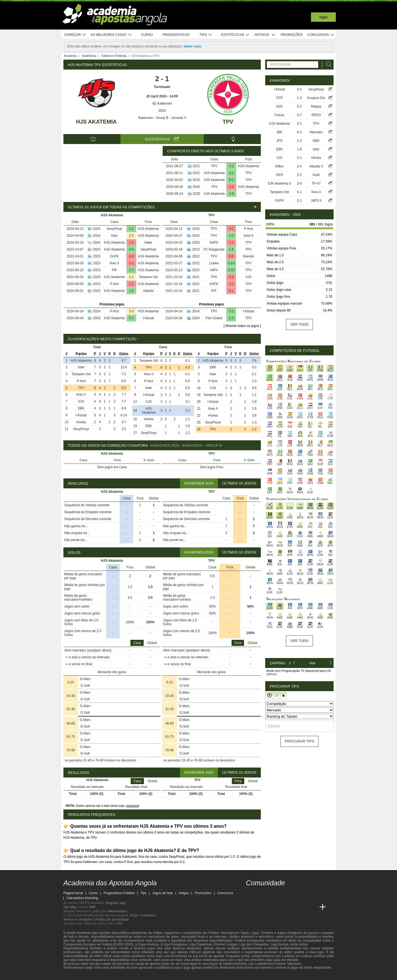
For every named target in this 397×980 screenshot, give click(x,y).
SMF (92, 907)
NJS (279, 106)
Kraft (316, 175)
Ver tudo (300, 324)
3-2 (231, 284)
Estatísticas (235, 35)
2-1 (131, 284)
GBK (316, 141)
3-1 (131, 263)
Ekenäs (248, 256)
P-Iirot (114, 284)
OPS (279, 175)
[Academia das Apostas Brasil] (271, 907)
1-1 (131, 277)
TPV (228, 122)
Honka (81, 422)
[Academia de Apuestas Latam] (302, 907)
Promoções (292, 35)
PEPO (316, 115)
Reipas (316, 106)
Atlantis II (316, 166)
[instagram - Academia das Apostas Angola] (292, 896)
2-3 (131, 270)
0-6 (231, 256)
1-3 (231, 318)
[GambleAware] (77, 975)
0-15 (231, 270)
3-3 (131, 311)
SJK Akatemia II (279, 183)
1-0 (231, 187)
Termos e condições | (80, 920)
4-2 (231, 173)
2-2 (131, 236)
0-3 (231, 277)
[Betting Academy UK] (312, 907)
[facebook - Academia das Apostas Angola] (281, 896)
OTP (279, 98)
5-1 (131, 318)
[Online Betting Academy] (281, 907)
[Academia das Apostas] (261, 907)
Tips (206, 35)
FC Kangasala (214, 249)
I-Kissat (148, 318)
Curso (147, 35)
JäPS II (316, 201)
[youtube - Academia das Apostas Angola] (271, 896)
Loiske (214, 263)
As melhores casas (111, 35)
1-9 (231, 249)
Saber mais (192, 46)
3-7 (299, 115)
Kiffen (279, 166)
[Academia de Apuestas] (292, 907)
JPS (279, 141)
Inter (114, 236)
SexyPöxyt (114, 229)
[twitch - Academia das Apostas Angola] (251, 896)
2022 (196, 256)
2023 (97, 249)
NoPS (214, 243)
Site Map (70, 907)
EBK (81, 408)
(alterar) (272, 674)
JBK (279, 132)
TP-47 (316, 183)
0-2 (231, 229)
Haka (148, 243)
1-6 (299, 149)
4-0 (131, 249)
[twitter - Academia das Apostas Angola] (261, 896)
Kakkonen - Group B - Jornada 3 (162, 118)
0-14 (231, 263)
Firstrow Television (288, 964)
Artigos (265, 35)
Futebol (213, 933)
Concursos (321, 35)
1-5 (131, 243)
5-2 (231, 180)
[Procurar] (327, 64)
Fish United (214, 318)
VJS (248, 277)
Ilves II (114, 263)
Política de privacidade (112, 920)
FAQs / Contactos (143, 915)
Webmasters (118, 911)
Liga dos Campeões (254, 944)
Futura (279, 115)
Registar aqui (116, 903)
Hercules (316, 132)
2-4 (299, 166)
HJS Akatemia (96, 122)
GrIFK (114, 256)
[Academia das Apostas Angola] (251, 907)
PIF (114, 270)
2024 (162, 111)
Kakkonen (162, 103)
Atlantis (148, 291)
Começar (75, 35)
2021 (196, 166)
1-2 (231, 166)
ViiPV (214, 270)
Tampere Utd (148, 277)
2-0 (131, 256)
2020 (196, 180)
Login (323, 17)
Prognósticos (176, 35)
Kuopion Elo (316, 98)
